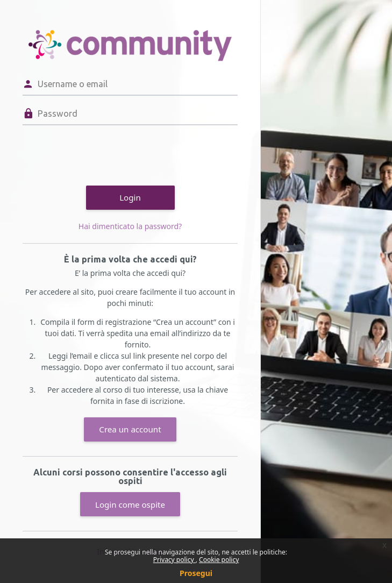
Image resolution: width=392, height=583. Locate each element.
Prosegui (196, 573)
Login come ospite (130, 504)
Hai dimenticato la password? (130, 226)
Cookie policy (219, 560)
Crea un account (130, 429)
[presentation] (104, 154)
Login (130, 197)
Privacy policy (174, 560)
